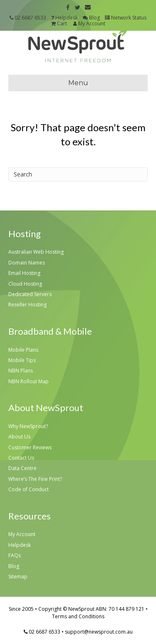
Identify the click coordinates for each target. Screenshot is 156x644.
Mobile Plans (23, 350)
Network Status (126, 18)
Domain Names (27, 263)
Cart (59, 23)
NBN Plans (21, 371)
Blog (91, 18)
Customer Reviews (30, 447)
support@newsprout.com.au (99, 632)
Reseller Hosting (27, 305)
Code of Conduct (28, 489)
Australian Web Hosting (36, 252)
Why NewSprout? (28, 426)
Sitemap (18, 577)
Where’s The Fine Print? (35, 479)
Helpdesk (64, 18)
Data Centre (22, 468)
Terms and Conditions (78, 616)
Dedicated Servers (30, 294)
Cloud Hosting (25, 284)
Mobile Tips (22, 360)
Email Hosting (24, 273)
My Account (89, 23)
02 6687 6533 (30, 18)
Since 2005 (21, 609)
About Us (19, 437)
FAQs (15, 555)
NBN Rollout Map (28, 381)
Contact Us (21, 458)
